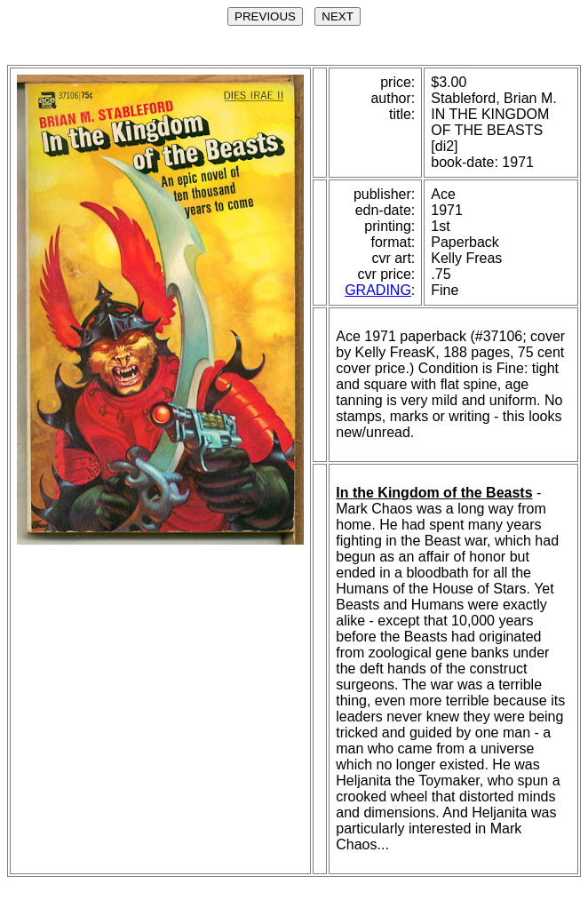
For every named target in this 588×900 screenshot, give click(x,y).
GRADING (378, 290)
